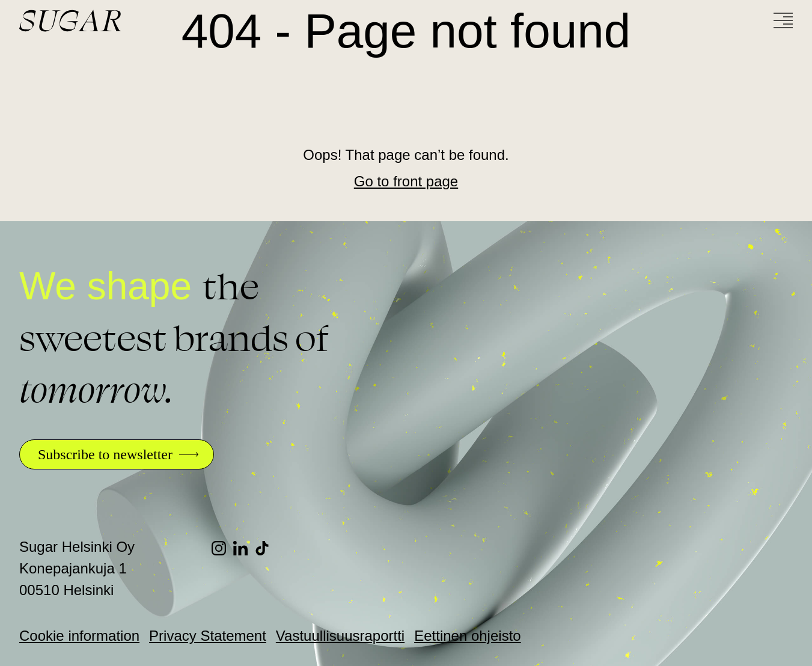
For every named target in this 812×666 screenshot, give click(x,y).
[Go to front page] (115, 21)
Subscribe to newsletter (105, 454)
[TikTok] (266, 548)
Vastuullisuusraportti (340, 636)
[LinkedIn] (244, 548)
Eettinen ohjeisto (467, 636)
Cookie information (79, 636)
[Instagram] (222, 548)
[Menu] (783, 20)
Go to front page (406, 181)
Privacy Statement (208, 636)
